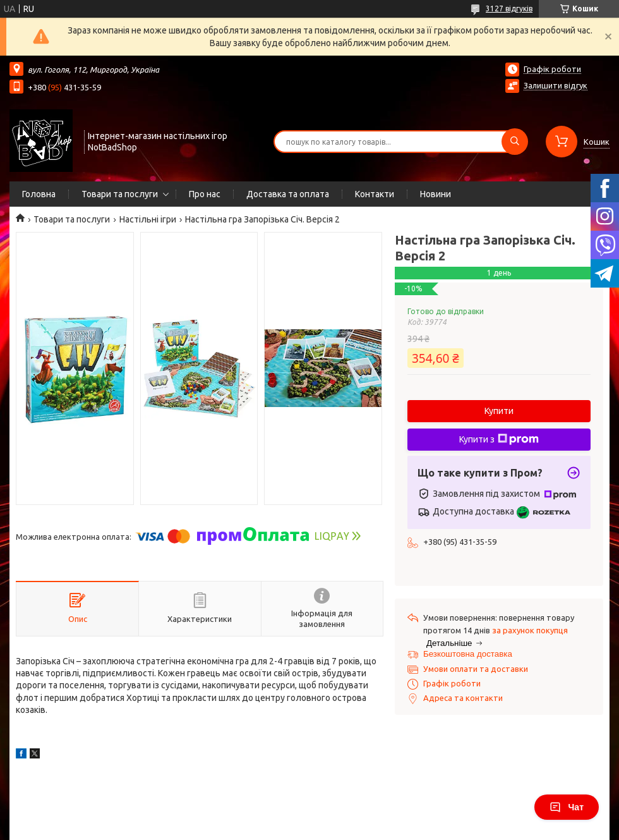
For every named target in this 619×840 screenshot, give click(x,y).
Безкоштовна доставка (468, 654)
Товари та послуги (120, 194)
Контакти (375, 194)
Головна (39, 194)
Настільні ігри (148, 219)
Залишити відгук (556, 85)
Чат (567, 807)
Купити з (499, 439)
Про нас (205, 194)
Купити (499, 411)
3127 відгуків (509, 9)
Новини (436, 194)
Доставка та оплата (288, 194)
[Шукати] (515, 142)
